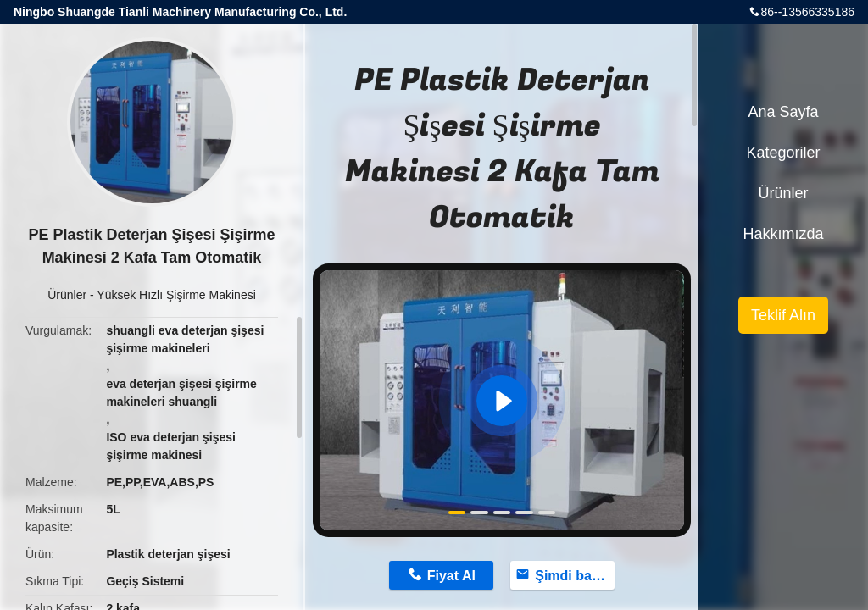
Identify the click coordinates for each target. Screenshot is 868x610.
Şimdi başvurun (575, 576)
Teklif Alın (783, 315)
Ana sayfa (783, 112)
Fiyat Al (451, 576)
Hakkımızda (783, 234)
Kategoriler (783, 152)
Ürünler (67, 295)
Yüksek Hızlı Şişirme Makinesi (176, 295)
